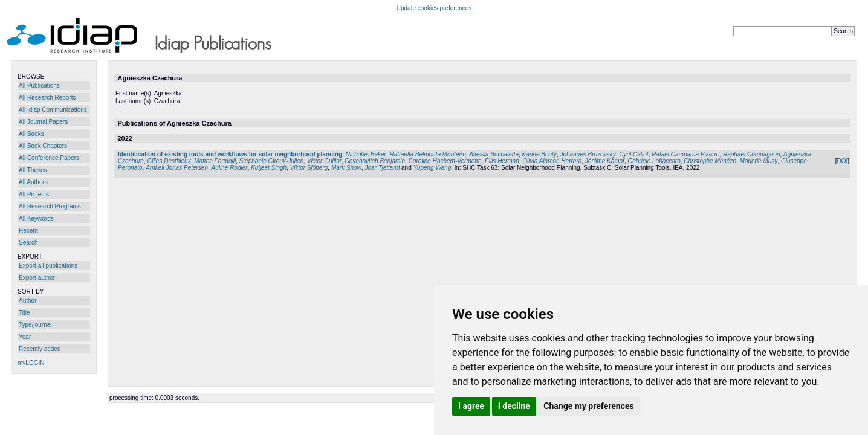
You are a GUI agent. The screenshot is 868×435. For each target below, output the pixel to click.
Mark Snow (346, 168)
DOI (842, 161)
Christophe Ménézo (710, 161)
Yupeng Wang (432, 168)
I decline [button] (514, 406)
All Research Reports (47, 98)
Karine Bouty (539, 154)
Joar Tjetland (382, 168)
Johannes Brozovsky (588, 154)
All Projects (34, 194)
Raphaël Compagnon (752, 154)
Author (28, 301)
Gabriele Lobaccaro (654, 161)
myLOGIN (31, 363)
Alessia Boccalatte (494, 154)
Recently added (40, 349)
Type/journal (35, 325)
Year (25, 337)
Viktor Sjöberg (309, 168)
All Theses (33, 170)
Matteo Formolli (215, 161)
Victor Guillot (324, 161)
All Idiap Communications (53, 110)
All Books (31, 134)
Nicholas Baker (366, 154)
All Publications (39, 85)
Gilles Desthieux (169, 161)
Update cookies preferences (434, 8)
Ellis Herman (502, 161)
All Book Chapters (43, 146)
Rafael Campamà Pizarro (685, 154)
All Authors (33, 182)
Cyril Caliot (633, 154)
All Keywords (36, 218)
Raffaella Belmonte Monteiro (428, 154)
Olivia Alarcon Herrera (552, 161)
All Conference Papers (49, 158)
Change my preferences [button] (588, 406)
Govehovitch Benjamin (375, 161)
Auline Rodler (230, 168)
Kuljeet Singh (269, 168)
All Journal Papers (43, 122)
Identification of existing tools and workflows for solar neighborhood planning (230, 154)
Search (28, 243)
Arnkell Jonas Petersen (177, 168)
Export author (37, 278)
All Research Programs (50, 206)
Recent (28, 230)
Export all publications (48, 266)
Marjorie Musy (759, 161)
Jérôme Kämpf (605, 161)
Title (24, 313)
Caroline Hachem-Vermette (445, 161)
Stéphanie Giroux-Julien (272, 161)
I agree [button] (471, 406)
